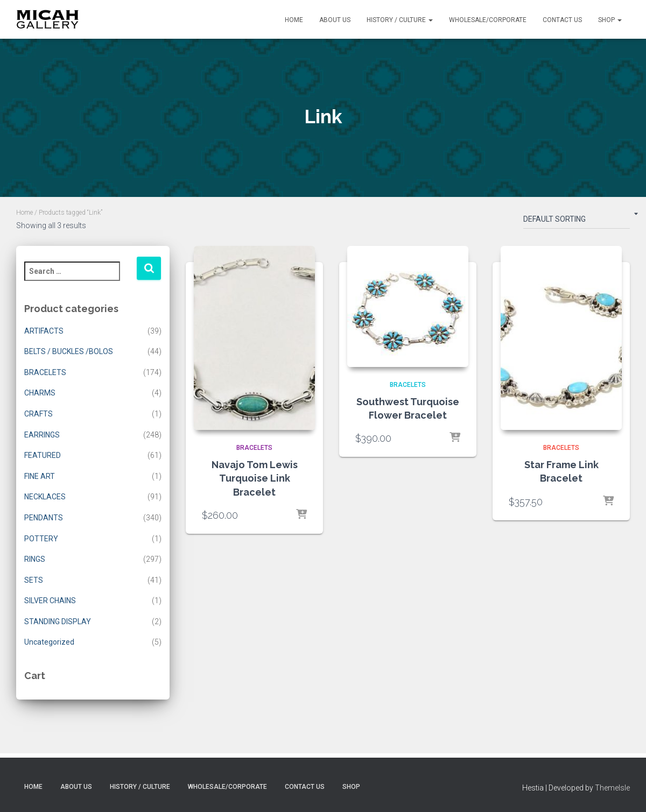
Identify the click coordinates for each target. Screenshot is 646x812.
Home (294, 20)
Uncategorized (49, 642)
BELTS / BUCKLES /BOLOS (69, 351)
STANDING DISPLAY (58, 622)
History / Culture (400, 20)
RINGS (35, 559)
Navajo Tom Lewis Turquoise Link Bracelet (255, 478)
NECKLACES (45, 497)
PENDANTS (44, 518)
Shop (610, 20)
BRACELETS (45, 372)
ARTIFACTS (44, 331)
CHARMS (40, 393)
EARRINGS (42, 435)
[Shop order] (577, 221)
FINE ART (40, 476)
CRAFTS (38, 414)
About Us (335, 20)
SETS (34, 580)
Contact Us (562, 20)
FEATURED (43, 455)
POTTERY (41, 539)
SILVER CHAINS (50, 601)
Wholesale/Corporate (488, 20)
